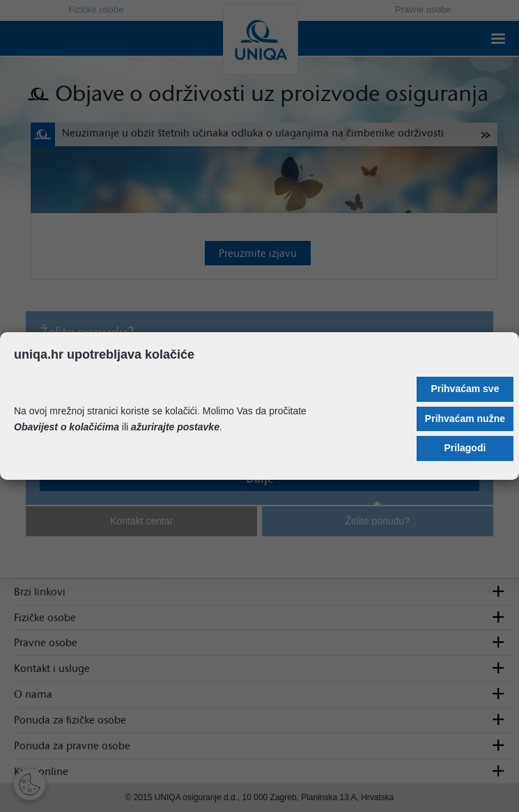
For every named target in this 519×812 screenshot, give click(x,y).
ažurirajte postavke (175, 427)
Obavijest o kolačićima (67, 427)
